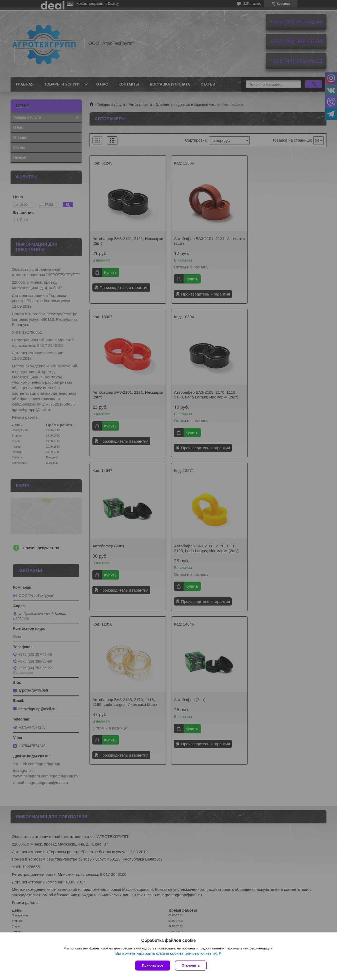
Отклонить (191, 965)
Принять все (153, 965)
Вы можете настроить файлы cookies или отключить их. (167, 954)
